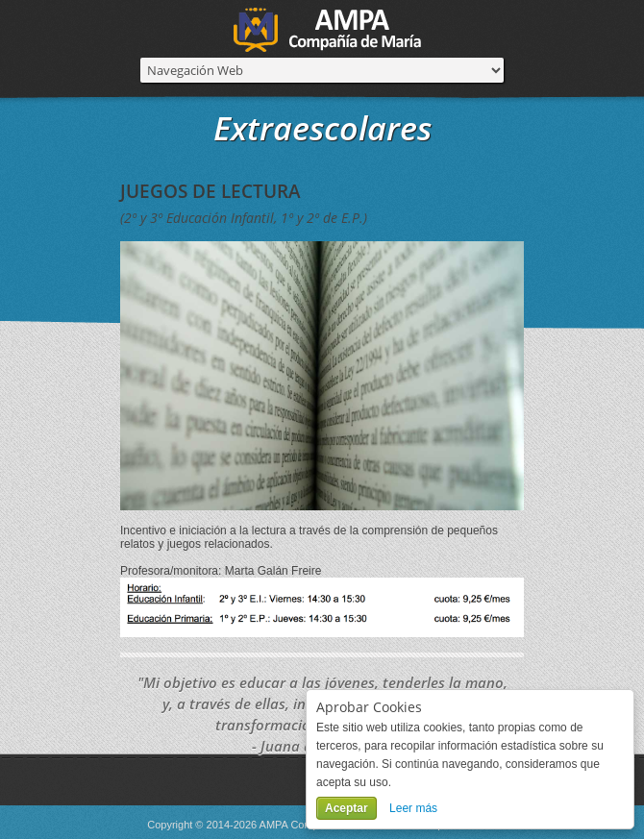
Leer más (413, 808)
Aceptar (347, 808)
